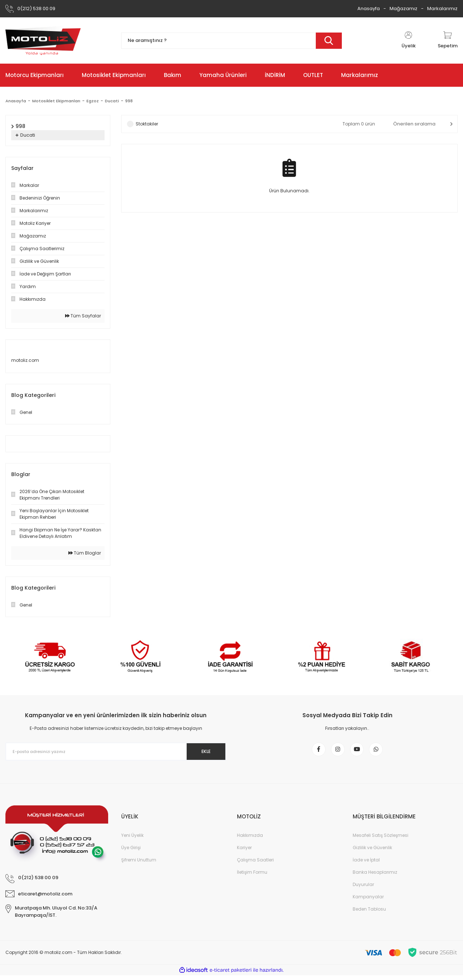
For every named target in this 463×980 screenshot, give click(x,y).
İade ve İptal (366, 865)
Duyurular (363, 889)
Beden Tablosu (369, 914)
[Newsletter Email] (116, 752)
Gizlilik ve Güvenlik (372, 852)
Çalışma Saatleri (255, 865)
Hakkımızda (250, 840)
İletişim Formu (252, 877)
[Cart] (448, 40)
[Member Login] (408, 40)
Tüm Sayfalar (83, 316)
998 (133, 101)
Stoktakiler (147, 124)
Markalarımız (442, 8)
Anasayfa (369, 8)
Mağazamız (403, 8)
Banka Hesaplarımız (375, 877)
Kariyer (244, 852)
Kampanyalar (368, 901)
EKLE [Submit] (202, 752)
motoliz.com (25, 360)
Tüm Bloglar (85, 553)
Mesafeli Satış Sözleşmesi (381, 840)
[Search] (231, 41)
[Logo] (43, 40)
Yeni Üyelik (132, 840)
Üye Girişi (131, 852)
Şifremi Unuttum (139, 865)
